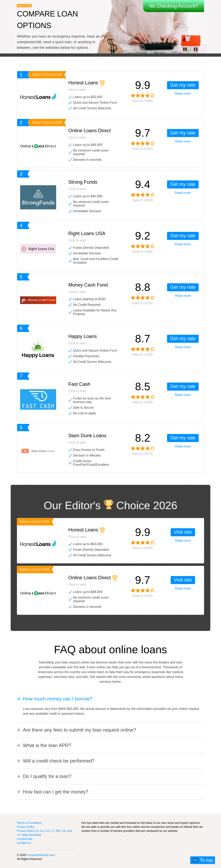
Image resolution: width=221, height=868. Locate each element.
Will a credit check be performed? (59, 761)
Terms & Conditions (29, 823)
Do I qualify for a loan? (47, 776)
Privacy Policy (26, 827)
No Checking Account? (174, 6)
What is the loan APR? (47, 745)
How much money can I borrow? (58, 699)
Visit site (183, 532)
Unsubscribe (25, 839)
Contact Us (24, 843)
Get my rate (183, 85)
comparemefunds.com (41, 855)
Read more (183, 94)
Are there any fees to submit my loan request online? (80, 730)
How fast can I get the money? (56, 792)
